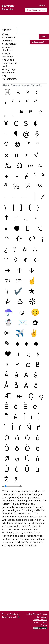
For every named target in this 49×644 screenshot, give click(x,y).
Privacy (44, 625)
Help (45, 622)
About (36, 622)
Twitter (5, 617)
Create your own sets (36, 10)
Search (44, 36)
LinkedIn (16, 617)
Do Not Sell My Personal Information (37, 616)
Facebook (14, 614)
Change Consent (40, 620)
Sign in (42, 5)
